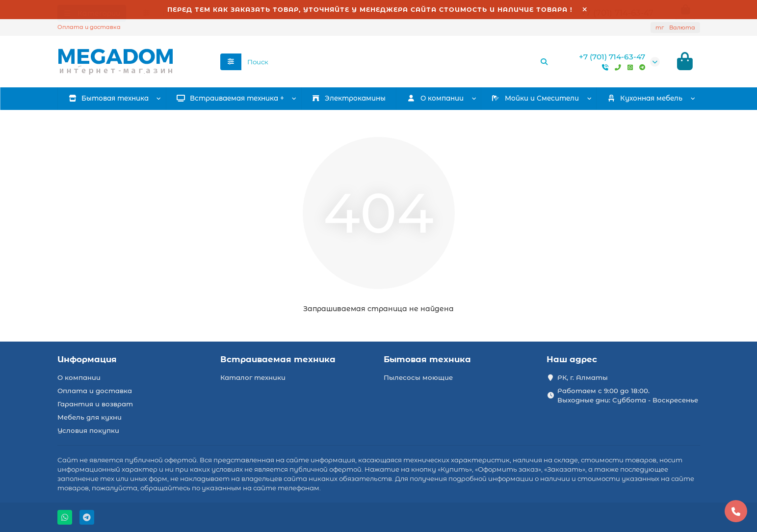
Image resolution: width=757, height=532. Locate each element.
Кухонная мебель (645, 100)
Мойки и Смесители (535, 100)
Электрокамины (349, 100)
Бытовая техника (108, 100)
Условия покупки (88, 430)
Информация (87, 359)
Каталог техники (253, 377)
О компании (79, 377)
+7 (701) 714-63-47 (612, 57)
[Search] (398, 62)
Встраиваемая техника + (230, 100)
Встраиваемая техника (278, 359)
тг (675, 27)
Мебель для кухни (90, 417)
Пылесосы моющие (418, 377)
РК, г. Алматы (583, 377)
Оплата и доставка (89, 27)
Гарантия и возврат (95, 404)
